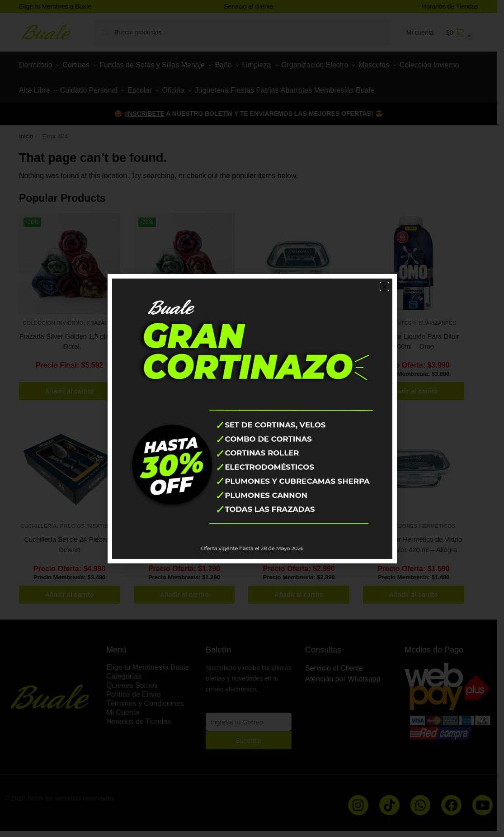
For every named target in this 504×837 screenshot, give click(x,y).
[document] (252, 418)
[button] (384, 286)
